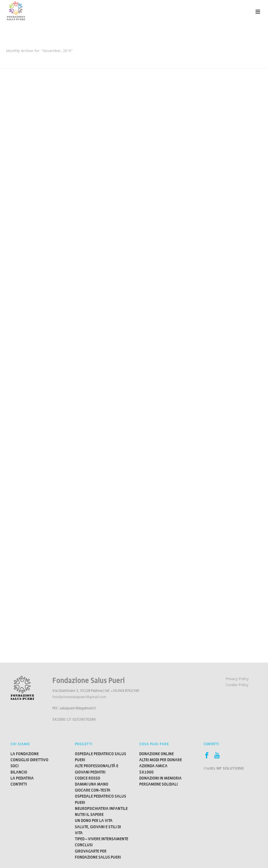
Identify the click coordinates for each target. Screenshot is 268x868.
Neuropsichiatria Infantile (101, 808)
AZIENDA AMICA (153, 766)
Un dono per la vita (94, 821)
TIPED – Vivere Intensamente (102, 839)
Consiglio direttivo (29, 760)
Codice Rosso (88, 778)
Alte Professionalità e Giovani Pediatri (97, 769)
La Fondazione (25, 754)
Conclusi (84, 845)
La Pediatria (22, 778)
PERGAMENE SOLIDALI (158, 784)
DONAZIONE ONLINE (157, 754)
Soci (15, 766)
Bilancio (19, 772)
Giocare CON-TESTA (93, 790)
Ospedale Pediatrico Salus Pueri (100, 757)
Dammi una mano (92, 784)
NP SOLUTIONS (230, 768)
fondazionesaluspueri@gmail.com (79, 697)
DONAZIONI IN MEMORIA (160, 778)
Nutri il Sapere (89, 814)
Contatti (19, 784)
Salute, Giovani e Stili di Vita (98, 830)
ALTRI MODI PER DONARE (161, 760)
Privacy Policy (237, 679)
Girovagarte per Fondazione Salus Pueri (98, 854)
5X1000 (146, 772)
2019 (28, 58)
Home (16, 58)
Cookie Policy (237, 685)
